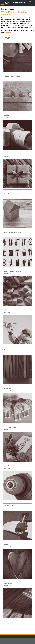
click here (8, 32)
